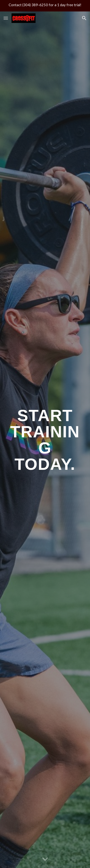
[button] (6, 18)
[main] (45, 440)
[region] (45, 6)
